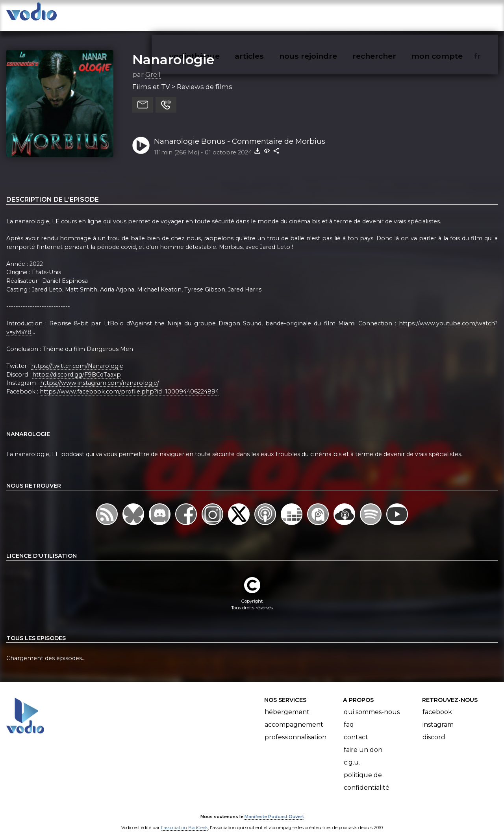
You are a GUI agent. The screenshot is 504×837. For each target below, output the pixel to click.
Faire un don (363, 742)
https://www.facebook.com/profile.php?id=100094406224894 (129, 384)
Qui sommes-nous (372, 704)
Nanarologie (173, 52)
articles (267, 14)
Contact (356, 729)
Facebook (437, 704)
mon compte (450, 14)
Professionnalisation (296, 729)
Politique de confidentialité (367, 773)
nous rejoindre (324, 14)
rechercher (388, 14)
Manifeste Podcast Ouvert (274, 809)
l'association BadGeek (184, 820)
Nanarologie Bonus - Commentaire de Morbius (240, 133)
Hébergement (287, 704)
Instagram (438, 717)
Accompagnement (294, 717)
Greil (153, 67)
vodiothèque (213, 14)
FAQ (349, 717)
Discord (434, 729)
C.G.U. (352, 754)
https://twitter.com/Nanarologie (77, 358)
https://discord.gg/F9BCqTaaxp (77, 367)
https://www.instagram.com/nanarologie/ (100, 375)
